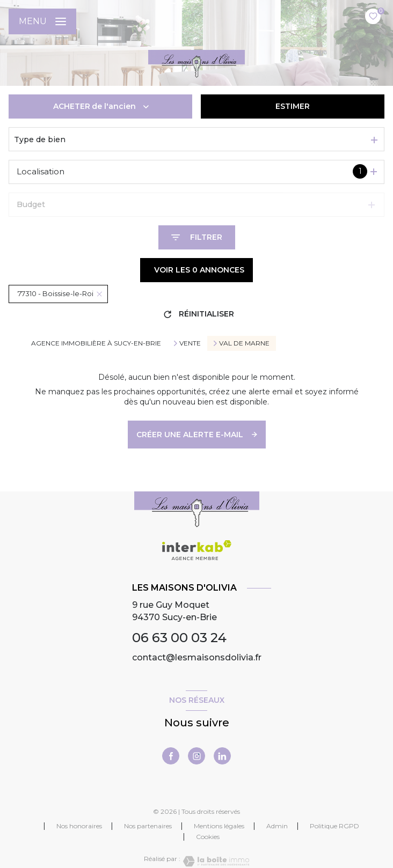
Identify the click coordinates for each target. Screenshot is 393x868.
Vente (190, 343)
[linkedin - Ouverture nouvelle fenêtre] (222, 756)
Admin (277, 826)
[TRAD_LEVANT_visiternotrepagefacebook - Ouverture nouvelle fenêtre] (171, 756)
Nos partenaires (148, 826)
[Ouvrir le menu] (42, 21)
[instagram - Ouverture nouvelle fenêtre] (196, 756)
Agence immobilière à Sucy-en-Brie (96, 343)
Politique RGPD (334, 826)
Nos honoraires (79, 826)
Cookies (208, 837)
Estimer (293, 106)
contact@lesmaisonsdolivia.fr (197, 657)
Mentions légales (219, 826)
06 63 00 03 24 (179, 638)
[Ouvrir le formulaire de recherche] (197, 237)
